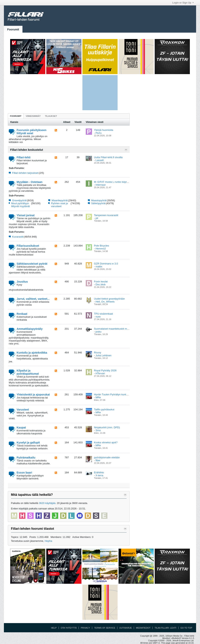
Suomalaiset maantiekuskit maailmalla (115, 329)
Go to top (186, 628)
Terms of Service (105, 628)
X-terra (99, 475)
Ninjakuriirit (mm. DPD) (107, 427)
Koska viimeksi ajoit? (106, 442)
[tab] (16, 116)
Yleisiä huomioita (104, 130)
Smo (98, 430)
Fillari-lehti (24, 157)
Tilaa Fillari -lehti (165, 628)
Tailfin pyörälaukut (104, 409)
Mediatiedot (143, 628)
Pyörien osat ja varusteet (59, 205)
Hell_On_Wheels (105, 302)
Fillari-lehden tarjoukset (25, 173)
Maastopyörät (99, 200)
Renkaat (22, 314)
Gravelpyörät (19, 200)
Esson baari (24, 473)
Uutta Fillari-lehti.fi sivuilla (108, 157)
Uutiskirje (126, 628)
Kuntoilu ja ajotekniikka (32, 353)
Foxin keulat (101, 282)
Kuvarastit (18, 237)
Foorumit (13, 29)
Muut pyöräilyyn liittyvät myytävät (20, 205)
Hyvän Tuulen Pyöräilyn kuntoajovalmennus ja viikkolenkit (126, 394)
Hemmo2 (101, 249)
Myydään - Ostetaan (29, 182)
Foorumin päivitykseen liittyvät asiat (31, 132)
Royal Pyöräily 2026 (105, 370)
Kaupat (21, 428)
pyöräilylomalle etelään (107, 457)
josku (98, 332)
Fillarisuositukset (28, 246)
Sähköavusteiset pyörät (32, 264)
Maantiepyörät (60, 200)
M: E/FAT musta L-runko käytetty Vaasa (116, 182)
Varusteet (23, 410)
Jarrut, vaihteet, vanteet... (33, 299)
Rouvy (98, 353)
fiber (98, 460)
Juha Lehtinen (104, 355)
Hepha (48, 541)
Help (54, 628)
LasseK (100, 160)
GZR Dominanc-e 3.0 (106, 264)
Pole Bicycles (101, 246)
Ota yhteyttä (69, 628)
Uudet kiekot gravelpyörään (109, 299)
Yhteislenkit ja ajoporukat (33, 395)
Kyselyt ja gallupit (28, 443)
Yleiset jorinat (26, 215)
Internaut (100, 185)
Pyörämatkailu (26, 458)
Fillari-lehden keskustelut (27, 150)
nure (98, 317)
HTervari (100, 373)
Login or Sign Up (183, 3)
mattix (99, 267)
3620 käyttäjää (47, 503)
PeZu (99, 133)
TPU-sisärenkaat (103, 314)
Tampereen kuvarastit (106, 215)
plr (97, 218)
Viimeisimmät (33, 116)
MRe (98, 397)
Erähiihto (99, 472)
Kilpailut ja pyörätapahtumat (28, 372)
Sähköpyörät (98, 203)
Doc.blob (100, 284)
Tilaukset (51, 116)
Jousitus (22, 282)
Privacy (85, 628)
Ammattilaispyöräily (30, 329)
